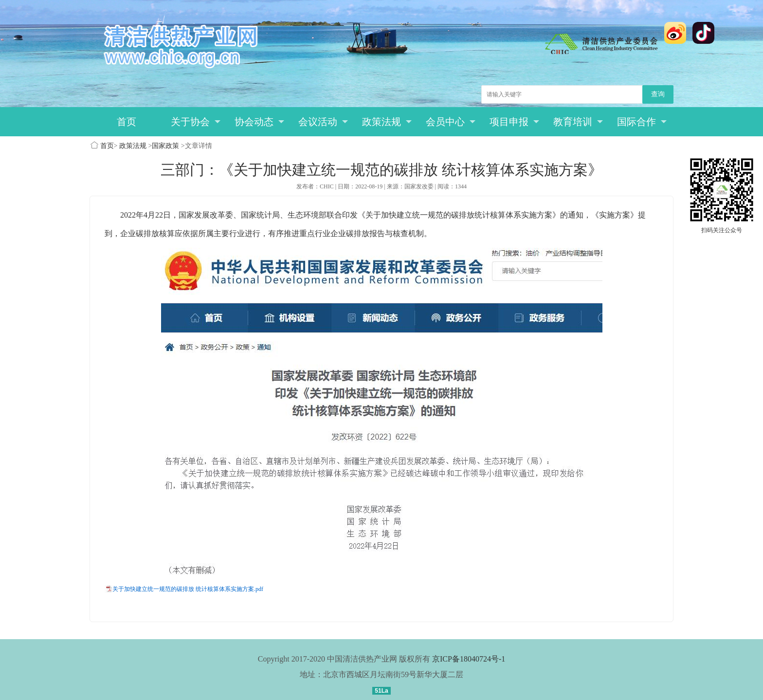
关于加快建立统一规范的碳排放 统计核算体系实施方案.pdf (188, 589)
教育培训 (578, 122)
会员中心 (451, 122)
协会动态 (260, 122)
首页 (127, 122)
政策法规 (387, 122)
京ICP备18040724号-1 (469, 659)
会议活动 (323, 122)
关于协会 (196, 122)
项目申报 (515, 122)
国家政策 (165, 146)
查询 (658, 94)
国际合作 (642, 122)
